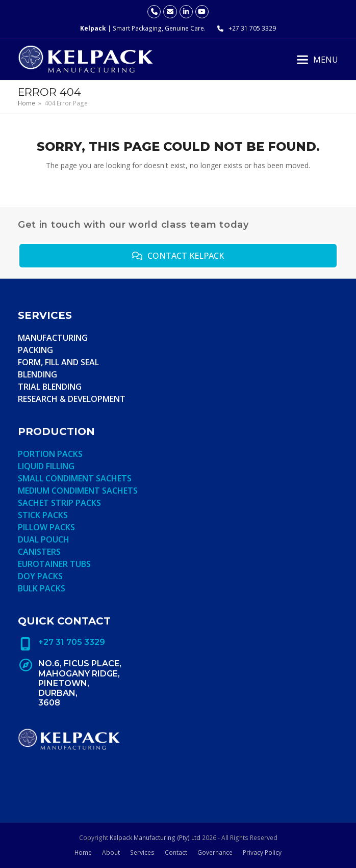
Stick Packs (43, 515)
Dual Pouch (44, 539)
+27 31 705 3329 (252, 28)
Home (83, 852)
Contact (176, 852)
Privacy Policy (262, 852)
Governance (215, 852)
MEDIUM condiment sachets (78, 491)
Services (142, 852)
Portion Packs (50, 454)
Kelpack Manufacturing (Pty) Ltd (155, 838)
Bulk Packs (42, 588)
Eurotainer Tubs (54, 564)
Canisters (39, 552)
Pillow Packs (46, 527)
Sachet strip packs (59, 503)
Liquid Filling (46, 466)
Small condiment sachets (75, 478)
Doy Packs (40, 576)
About (111, 852)
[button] (317, 60)
